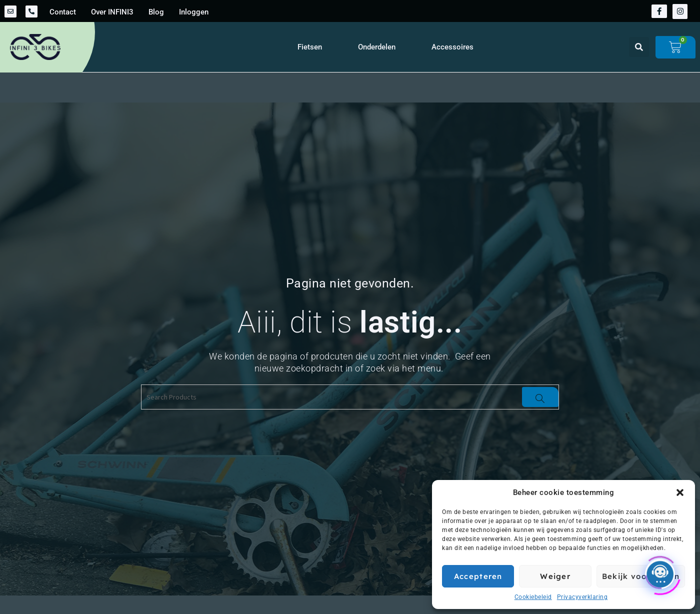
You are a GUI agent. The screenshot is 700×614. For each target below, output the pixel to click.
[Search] (540, 397)
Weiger (555, 576)
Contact (63, 12)
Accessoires (452, 47)
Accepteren (478, 576)
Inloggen (194, 12)
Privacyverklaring (582, 597)
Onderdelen (377, 47)
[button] (680, 492)
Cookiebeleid (533, 597)
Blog (156, 12)
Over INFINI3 (112, 12)
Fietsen (310, 47)
